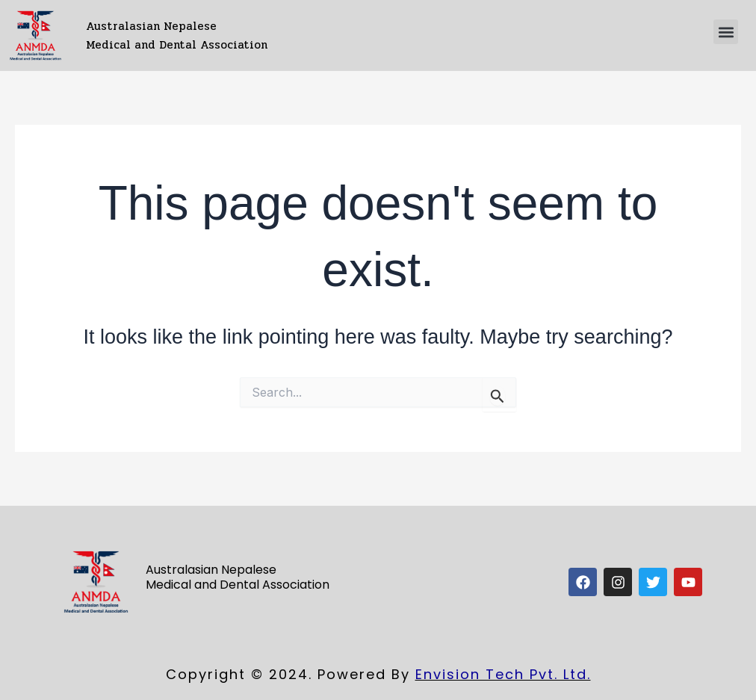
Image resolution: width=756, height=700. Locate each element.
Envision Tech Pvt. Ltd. (503, 674)
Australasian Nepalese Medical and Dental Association (177, 35)
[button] (726, 32)
